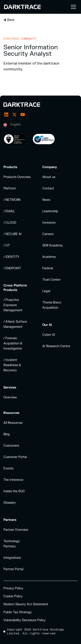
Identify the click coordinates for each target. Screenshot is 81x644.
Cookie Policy (13, 596)
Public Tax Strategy (18, 612)
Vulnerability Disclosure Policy (25, 620)
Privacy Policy (13, 588)
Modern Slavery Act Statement (26, 604)
